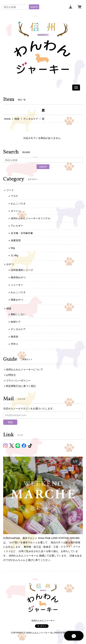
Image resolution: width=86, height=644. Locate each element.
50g (13, 248)
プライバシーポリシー (18, 381)
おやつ (10, 264)
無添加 (14, 337)
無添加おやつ (18, 277)
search (34, 7)
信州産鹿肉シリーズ (22, 270)
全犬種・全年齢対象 (22, 233)
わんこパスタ (18, 204)
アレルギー (17, 226)
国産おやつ (17, 300)
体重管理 (16, 240)
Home (7, 119)
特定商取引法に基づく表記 (21, 386)
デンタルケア (31, 119)
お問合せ (11, 375)
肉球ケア (16, 322)
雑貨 (17, 119)
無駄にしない (18, 314)
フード (10, 190)
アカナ (14, 196)
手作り (14, 344)
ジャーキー (17, 285)
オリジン (16, 211)
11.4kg (14, 255)
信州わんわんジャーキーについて (25, 369)
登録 (10, 422)
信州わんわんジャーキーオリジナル (31, 218)
